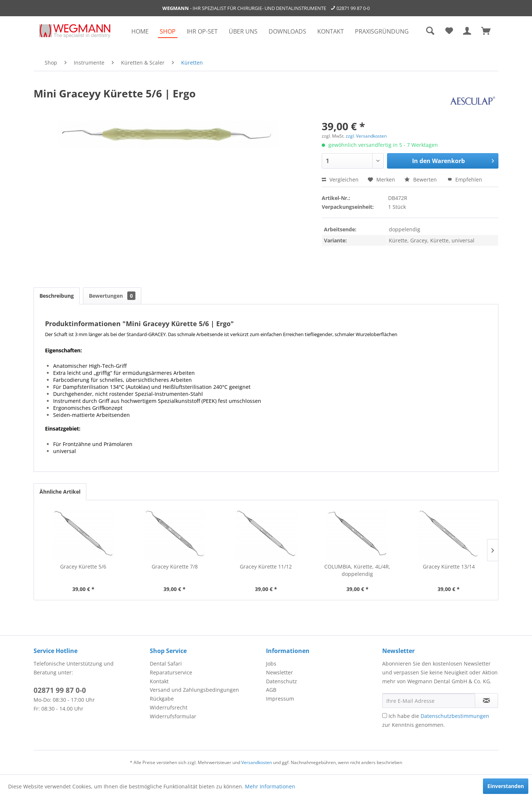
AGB (271, 690)
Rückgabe (162, 699)
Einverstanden (506, 786)
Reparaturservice (171, 672)
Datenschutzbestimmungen (455, 716)
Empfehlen (465, 179)
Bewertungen (112, 296)
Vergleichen (340, 179)
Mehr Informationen (270, 786)
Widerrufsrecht (169, 707)
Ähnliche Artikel (60, 492)
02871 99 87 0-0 (353, 8)
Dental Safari (166, 664)
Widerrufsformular (173, 716)
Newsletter (279, 672)
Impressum (280, 699)
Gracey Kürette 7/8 (175, 566)
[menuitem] (140, 31)
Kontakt (159, 681)
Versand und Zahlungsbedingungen (194, 690)
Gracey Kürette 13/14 (449, 566)
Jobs (271, 664)
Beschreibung (57, 296)
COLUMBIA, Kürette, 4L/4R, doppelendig (357, 570)
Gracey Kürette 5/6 (83, 566)
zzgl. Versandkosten (366, 136)
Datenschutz (281, 681)
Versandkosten (257, 762)
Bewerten (421, 179)
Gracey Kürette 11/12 (266, 566)
